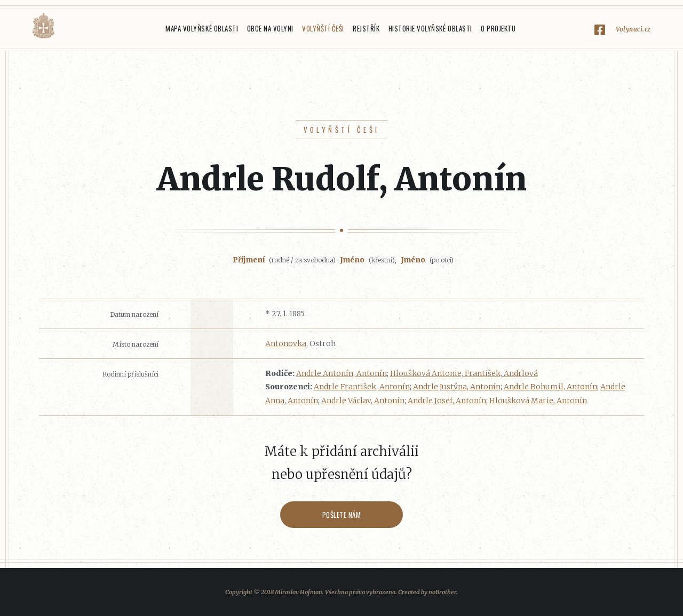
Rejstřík (366, 28)
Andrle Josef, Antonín (447, 401)
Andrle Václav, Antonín (363, 401)
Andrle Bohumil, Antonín (550, 387)
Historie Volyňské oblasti (430, 28)
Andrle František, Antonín (362, 387)
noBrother (442, 592)
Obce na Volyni (270, 28)
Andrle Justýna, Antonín (457, 387)
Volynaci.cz (633, 29)
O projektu (498, 28)
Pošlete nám (342, 515)
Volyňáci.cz (43, 26)
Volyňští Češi (323, 28)
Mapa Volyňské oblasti (202, 28)
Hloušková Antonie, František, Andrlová (464, 373)
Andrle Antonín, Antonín (341, 373)
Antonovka (286, 343)
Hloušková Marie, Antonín (538, 401)
